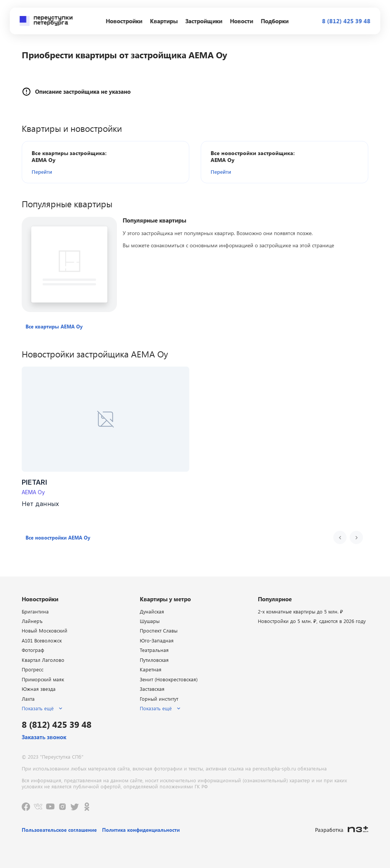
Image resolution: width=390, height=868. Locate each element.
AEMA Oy (34, 492)
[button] (75, 172)
